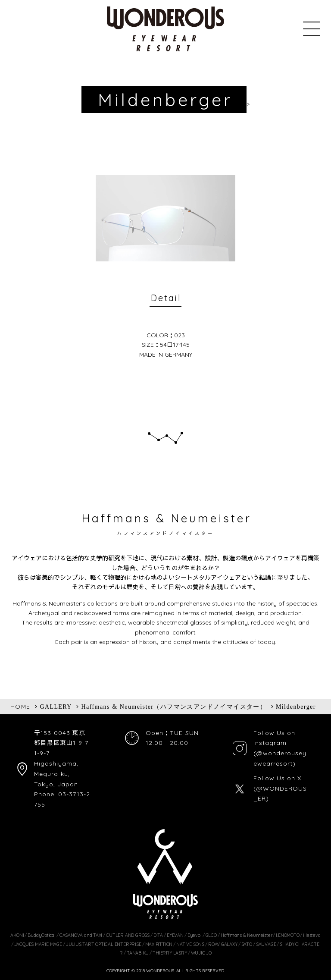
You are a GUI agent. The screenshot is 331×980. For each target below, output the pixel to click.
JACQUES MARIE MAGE (38, 944)
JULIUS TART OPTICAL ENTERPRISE (104, 944)
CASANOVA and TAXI (81, 935)
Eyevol (195, 935)
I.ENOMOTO (287, 935)
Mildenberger (296, 707)
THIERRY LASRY (170, 953)
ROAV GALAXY (223, 944)
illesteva (312, 935)
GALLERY (56, 707)
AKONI (17, 935)
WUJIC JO (201, 953)
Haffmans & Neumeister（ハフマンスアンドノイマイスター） (174, 707)
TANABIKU (138, 953)
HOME (20, 707)
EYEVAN (175, 935)
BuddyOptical (41, 935)
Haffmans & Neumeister (247, 935)
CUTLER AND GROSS (128, 935)
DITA (158, 935)
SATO (247, 944)
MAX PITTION (159, 944)
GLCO (211, 935)
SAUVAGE (266, 944)
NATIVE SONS (190, 944)
